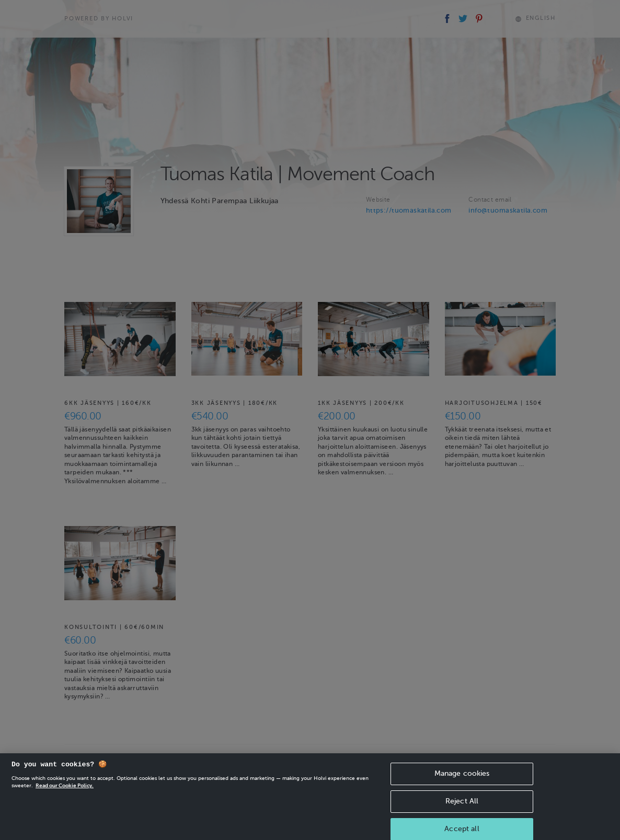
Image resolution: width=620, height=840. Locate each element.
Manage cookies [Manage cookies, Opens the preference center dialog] (462, 778)
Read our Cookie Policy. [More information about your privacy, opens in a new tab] (65, 790)
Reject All (462, 806)
